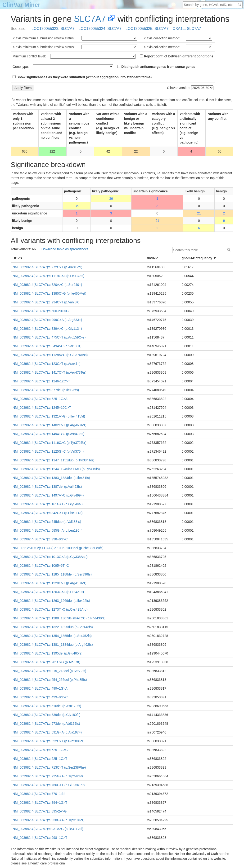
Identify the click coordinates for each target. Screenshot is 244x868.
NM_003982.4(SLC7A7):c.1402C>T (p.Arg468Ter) (49, 425)
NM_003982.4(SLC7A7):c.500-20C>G (41, 311)
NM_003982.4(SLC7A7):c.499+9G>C (40, 697)
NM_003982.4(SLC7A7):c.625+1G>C (40, 750)
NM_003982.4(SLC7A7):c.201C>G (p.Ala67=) (46, 662)
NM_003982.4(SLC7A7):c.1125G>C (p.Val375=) (48, 451)
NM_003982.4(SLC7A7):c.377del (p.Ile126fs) (46, 390)
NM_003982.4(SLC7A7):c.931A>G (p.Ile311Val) (48, 829)
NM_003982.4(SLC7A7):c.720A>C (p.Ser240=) (47, 285)
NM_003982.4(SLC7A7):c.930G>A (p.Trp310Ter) (48, 820)
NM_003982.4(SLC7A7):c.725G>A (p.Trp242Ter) (48, 776)
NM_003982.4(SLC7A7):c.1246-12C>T (41, 381)
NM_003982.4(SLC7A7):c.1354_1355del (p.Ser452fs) (52, 636)
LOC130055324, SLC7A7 (100, 29)
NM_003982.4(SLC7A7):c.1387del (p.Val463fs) (47, 487)
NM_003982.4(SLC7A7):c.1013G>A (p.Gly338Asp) (50, 557)
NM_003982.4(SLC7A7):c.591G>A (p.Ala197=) (47, 732)
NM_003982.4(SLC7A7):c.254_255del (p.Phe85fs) (50, 680)
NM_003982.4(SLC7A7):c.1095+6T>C (41, 566)
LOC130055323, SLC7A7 (53, 29)
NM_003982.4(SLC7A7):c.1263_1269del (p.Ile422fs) (51, 601)
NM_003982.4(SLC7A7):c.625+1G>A (40, 399)
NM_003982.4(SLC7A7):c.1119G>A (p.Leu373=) (48, 276)
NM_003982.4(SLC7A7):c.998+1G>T (40, 838)
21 (199, 213)
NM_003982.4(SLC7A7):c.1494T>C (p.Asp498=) (48, 434)
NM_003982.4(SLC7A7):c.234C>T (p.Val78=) (46, 302)
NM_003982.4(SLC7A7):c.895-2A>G (40, 811)
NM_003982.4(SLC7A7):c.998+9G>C (40, 539)
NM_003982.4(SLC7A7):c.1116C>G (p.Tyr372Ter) (50, 443)
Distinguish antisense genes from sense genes (156, 67)
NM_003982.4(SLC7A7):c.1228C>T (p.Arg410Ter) (49, 583)
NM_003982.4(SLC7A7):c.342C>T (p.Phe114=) (48, 513)
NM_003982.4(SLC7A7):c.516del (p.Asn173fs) (47, 706)
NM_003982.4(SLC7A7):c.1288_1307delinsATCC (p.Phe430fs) (59, 618)
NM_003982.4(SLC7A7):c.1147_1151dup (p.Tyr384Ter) (53, 460)
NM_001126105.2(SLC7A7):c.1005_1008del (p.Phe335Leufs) (58, 548)
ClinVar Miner (21, 5)
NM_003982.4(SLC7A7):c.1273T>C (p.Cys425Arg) (50, 609)
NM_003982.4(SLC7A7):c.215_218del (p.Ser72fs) (49, 671)
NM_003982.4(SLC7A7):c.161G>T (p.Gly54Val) (48, 504)
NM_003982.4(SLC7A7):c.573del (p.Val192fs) (46, 724)
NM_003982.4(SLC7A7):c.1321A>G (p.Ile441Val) (49, 416)
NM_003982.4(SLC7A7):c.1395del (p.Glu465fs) (47, 653)
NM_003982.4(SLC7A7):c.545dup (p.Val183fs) (47, 522)
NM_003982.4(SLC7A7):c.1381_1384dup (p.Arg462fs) (53, 645)
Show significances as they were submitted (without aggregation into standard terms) (82, 77)
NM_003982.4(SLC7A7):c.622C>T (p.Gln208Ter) (49, 741)
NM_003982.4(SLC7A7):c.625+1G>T (40, 759)
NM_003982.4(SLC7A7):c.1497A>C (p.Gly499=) (48, 495)
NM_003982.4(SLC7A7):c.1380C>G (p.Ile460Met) (49, 293)
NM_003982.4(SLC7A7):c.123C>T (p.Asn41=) (47, 364)
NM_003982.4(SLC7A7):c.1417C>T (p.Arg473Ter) (49, 372)
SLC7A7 (90, 19)
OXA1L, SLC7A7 (187, 29)
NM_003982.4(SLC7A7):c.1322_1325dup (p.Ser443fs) (53, 627)
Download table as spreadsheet (65, 249)
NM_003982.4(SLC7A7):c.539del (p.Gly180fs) (46, 715)
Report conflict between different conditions (177, 56)
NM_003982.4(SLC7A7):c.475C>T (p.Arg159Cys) (49, 337)
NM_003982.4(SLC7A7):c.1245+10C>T (42, 408)
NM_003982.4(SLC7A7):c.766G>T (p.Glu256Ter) (49, 785)
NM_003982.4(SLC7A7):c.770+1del (39, 794)
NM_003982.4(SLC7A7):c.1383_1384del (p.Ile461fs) (51, 478)
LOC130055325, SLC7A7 (147, 29)
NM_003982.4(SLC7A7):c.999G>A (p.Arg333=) (47, 320)
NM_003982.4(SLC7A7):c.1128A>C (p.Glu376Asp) (50, 355)
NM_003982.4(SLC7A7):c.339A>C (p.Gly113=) (47, 329)
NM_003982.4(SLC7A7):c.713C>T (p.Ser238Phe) (49, 767)
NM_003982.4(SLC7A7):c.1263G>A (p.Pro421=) (48, 592)
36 (111, 199)
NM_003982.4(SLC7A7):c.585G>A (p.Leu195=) (47, 530)
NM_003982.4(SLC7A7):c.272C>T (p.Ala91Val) (47, 267)
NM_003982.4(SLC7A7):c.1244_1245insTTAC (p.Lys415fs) (56, 469)
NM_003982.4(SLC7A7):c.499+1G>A (40, 688)
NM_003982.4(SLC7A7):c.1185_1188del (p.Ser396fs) (52, 574)
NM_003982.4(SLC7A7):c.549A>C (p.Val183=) (47, 346)
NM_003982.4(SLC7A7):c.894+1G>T (40, 803)
